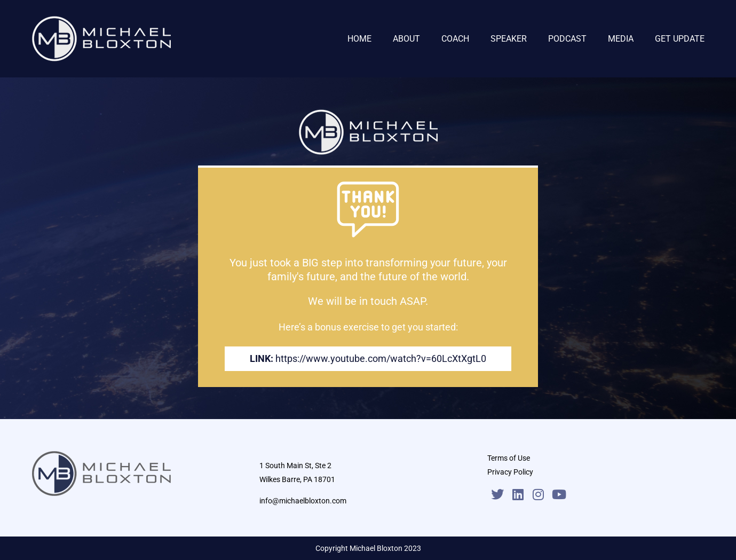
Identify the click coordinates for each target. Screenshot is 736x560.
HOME (359, 39)
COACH (455, 39)
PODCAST (567, 39)
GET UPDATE (680, 39)
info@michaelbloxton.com (303, 501)
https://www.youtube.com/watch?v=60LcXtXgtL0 (381, 358)
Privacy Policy (510, 472)
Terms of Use (509, 458)
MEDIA (621, 39)
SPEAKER (509, 39)
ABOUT (406, 39)
